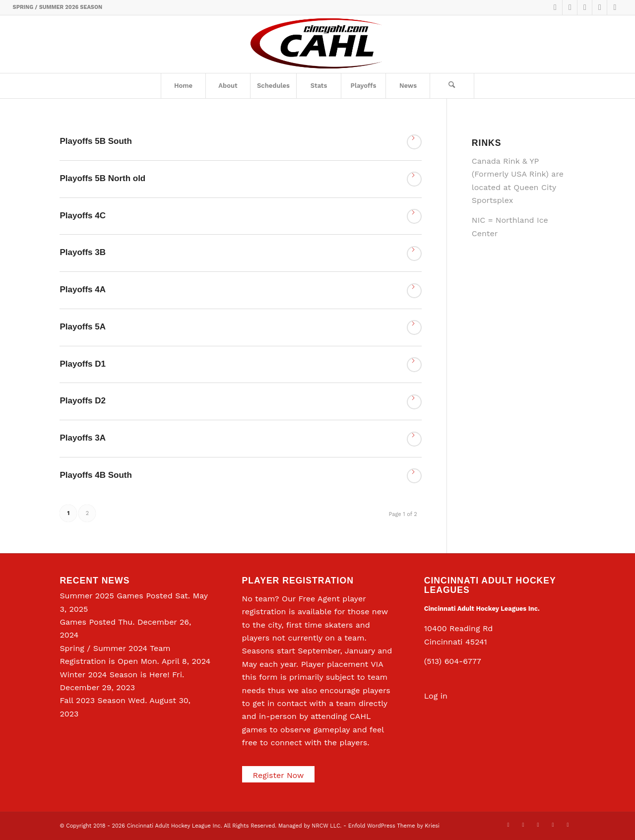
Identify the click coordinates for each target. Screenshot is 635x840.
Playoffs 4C (83, 216)
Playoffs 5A (83, 327)
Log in (436, 696)
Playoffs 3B (83, 252)
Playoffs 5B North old (102, 178)
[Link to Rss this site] (615, 7)
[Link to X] (555, 7)
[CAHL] (317, 44)
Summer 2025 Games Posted (116, 596)
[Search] (452, 86)
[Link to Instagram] (600, 7)
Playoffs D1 (83, 364)
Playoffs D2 (83, 401)
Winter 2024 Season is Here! (114, 675)
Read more (414, 142)
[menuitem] (183, 86)
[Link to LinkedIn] (585, 7)
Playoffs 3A (83, 438)
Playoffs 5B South (95, 141)
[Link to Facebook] (570, 7)
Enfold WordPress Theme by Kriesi (394, 826)
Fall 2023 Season (93, 700)
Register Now (279, 775)
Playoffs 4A (83, 290)
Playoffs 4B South (95, 475)
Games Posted (88, 622)
